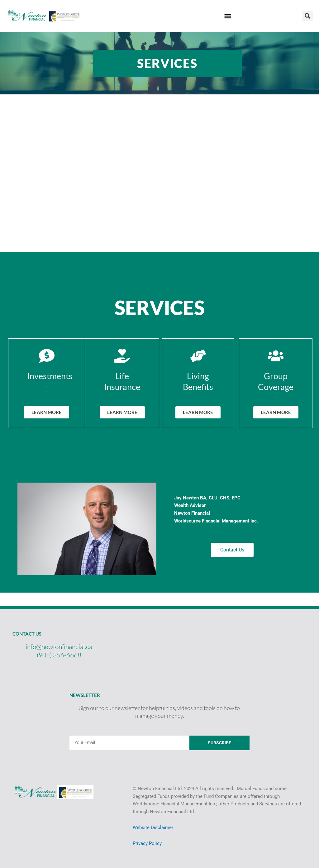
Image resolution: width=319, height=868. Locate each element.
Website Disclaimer (153, 827)
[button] (308, 16)
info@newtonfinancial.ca (59, 646)
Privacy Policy (147, 843)
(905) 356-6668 (59, 655)
